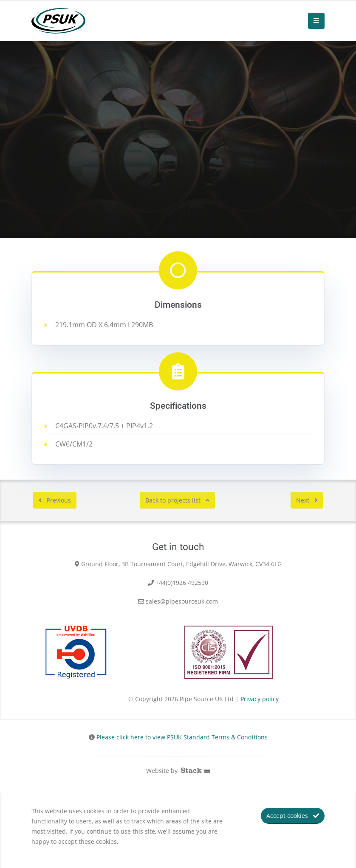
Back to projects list (177, 500)
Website (158, 771)
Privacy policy (260, 699)
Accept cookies (293, 816)
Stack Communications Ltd (195, 770)
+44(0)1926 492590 (182, 583)
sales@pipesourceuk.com (182, 601)
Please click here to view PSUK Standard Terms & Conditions (182, 737)
